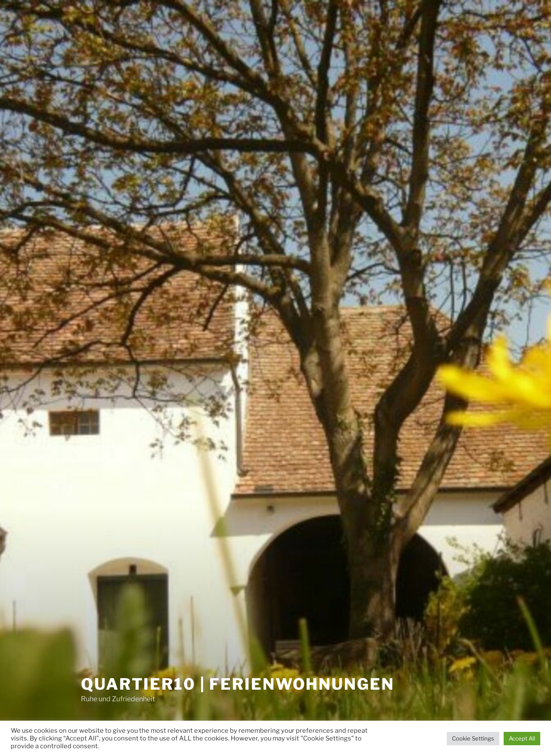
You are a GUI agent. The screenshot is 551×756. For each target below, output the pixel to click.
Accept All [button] (522, 738)
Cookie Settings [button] (473, 738)
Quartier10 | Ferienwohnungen (238, 684)
